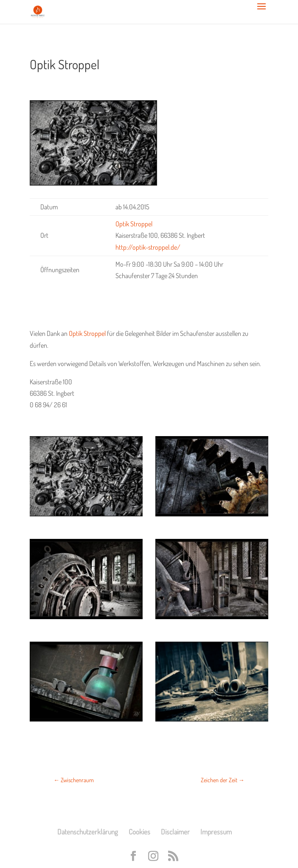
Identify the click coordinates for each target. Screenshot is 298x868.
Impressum (216, 832)
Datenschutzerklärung (88, 832)
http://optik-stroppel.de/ (148, 247)
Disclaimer (175, 832)
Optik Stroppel (87, 333)
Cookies (139, 832)
